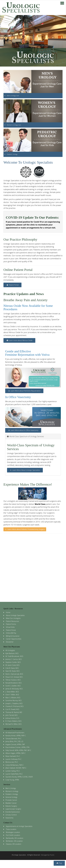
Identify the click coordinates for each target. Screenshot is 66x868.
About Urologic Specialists (15, 615)
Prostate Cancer (11, 800)
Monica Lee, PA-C (12, 762)
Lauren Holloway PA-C (13, 759)
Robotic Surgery (11, 806)
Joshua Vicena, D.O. (13, 718)
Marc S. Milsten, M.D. (13, 698)
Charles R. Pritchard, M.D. (15, 706)
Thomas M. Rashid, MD (14, 712)
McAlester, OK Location (14, 841)
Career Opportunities (14, 639)
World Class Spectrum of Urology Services (25, 436)
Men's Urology (11, 788)
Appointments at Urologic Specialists (19, 826)
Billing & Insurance (13, 636)
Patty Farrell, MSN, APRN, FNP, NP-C (18, 750)
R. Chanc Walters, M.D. (14, 721)
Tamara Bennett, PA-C (13, 739)
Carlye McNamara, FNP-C (15, 765)
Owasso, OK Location (13, 844)
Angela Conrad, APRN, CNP (15, 744)
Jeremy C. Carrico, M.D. (14, 659)
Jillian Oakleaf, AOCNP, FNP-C (16, 768)
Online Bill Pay (11, 633)
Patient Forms (11, 624)
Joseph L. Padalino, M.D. (14, 703)
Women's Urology (12, 791)
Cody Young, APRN (12, 780)
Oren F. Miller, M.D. (12, 695)
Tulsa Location (11, 829)
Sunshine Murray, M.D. (14, 700)
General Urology (11, 797)
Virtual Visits (10, 627)
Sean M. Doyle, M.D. (13, 671)
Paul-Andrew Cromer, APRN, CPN (17, 747)
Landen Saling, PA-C (13, 771)
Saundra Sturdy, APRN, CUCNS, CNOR (19, 777)
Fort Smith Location (13, 835)
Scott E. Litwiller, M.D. (13, 686)
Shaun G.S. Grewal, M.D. (14, 677)
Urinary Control (11, 815)
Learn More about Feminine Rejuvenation (24, 391)
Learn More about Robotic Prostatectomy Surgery (25, 529)
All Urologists (10, 650)
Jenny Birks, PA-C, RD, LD (14, 741)
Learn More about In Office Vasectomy (23, 430)
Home (8, 612)
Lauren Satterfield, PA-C (14, 774)
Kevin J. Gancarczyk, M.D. (14, 674)
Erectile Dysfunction (13, 812)
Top (59, 863)
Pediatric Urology (12, 794)
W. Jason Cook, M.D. (13, 665)
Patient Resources (12, 621)
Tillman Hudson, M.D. (13, 680)
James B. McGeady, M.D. (14, 689)
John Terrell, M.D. (12, 715)
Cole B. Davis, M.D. (12, 668)
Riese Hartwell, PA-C (13, 756)
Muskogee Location (13, 832)
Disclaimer (10, 642)
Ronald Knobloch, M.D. (14, 683)
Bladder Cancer (11, 803)
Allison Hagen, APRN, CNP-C (16, 753)
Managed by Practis (48, 855)
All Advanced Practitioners (15, 733)
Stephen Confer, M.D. (13, 662)
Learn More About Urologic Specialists (25, 470)
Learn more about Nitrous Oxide (19, 340)
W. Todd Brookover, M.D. (15, 656)
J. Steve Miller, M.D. (12, 692)
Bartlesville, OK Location (15, 838)
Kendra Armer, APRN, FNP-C (16, 736)
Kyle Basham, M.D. (12, 653)
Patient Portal (12, 285)
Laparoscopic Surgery (13, 809)
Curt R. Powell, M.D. (13, 709)
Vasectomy (9, 818)
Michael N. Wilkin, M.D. (14, 724)
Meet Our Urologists (13, 618)
